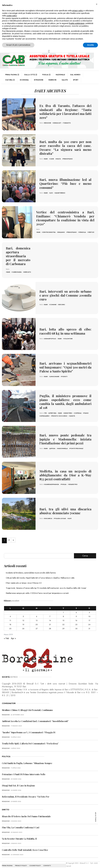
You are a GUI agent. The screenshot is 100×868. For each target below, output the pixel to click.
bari (46, 156)
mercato (27, 269)
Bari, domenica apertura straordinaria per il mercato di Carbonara (18, 255)
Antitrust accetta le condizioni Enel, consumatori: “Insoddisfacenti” (35, 718)
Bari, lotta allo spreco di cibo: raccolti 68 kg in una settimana (65, 329)
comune (53, 299)
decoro (62, 299)
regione (48, 122)
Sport (76, 80)
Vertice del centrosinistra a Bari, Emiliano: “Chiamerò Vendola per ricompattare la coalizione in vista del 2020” (65, 218)
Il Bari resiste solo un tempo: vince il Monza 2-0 (24, 580)
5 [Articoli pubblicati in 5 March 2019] (23, 614)
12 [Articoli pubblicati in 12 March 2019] (23, 618)
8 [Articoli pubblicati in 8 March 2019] (63, 614)
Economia (24, 80)
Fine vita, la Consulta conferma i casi (21, 825)
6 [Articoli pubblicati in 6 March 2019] (37, 614)
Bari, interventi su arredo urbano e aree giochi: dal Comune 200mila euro (65, 293)
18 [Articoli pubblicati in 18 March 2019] (10, 622)
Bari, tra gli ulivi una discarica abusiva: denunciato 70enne (65, 508)
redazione (6, 712)
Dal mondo (75, 75)
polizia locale (60, 515)
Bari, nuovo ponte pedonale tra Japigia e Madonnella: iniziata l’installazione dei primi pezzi (65, 436)
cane (52, 156)
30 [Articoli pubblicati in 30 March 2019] (76, 626)
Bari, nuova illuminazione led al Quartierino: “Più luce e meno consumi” (65, 183)
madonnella (63, 445)
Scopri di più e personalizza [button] (18, 45)
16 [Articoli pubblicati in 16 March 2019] (76, 618)
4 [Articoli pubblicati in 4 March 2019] (10, 614)
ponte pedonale (77, 445)
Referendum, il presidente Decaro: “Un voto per (26, 794)
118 (46, 407)
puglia (64, 481)
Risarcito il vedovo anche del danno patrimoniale (26, 814)
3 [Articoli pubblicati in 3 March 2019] (89, 610)
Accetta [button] (90, 45)
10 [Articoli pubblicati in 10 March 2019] (89, 614)
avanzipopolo (50, 335)
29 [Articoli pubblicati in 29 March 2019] (63, 626)
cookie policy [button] (12, 16)
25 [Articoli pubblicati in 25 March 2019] (10, 626)
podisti (64, 373)
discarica (48, 515)
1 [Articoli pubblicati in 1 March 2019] (63, 610)
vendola (82, 229)
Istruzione (39, 80)
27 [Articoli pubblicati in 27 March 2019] (37, 626)
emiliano (61, 229)
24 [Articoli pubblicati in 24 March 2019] (89, 622)
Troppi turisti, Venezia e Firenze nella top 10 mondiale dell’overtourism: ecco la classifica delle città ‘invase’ (46, 585)
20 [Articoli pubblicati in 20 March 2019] (37, 622)
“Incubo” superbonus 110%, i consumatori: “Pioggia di (29, 730)
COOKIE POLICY (35, 863)
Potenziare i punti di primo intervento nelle (24, 772)
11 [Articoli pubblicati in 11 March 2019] (10, 618)
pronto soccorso (60, 410)
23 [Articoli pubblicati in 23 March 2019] (76, 622)
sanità (72, 410)
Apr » (13, 636)
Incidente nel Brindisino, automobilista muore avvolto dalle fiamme (31, 570)
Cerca (85, 553)
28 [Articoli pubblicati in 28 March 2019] (50, 626)
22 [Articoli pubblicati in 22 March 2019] (63, 622)
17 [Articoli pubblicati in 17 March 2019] (89, 618)
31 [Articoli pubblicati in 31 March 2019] (89, 626)
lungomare (55, 373)
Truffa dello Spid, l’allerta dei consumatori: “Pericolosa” (30, 741)
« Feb (6, 636)
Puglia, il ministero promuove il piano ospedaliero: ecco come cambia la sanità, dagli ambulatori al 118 (65, 399)
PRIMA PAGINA (7, 863)
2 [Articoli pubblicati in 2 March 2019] (76, 610)
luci (51, 192)
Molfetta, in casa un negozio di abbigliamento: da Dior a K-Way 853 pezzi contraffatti (65, 472)
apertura (53, 407)
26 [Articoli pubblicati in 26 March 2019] (23, 626)
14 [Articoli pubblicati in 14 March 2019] (50, 618)
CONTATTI (47, 863)
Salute (65, 80)
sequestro (73, 481)
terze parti (42, 18)
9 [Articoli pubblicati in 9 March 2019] (76, 614)
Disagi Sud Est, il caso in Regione (18, 783)
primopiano (68, 156)
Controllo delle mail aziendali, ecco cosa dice (25, 847)
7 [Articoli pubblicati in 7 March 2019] (50, 614)
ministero (68, 407)
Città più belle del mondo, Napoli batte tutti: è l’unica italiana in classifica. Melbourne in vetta (40, 575)
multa (58, 156)
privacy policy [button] (78, 11)
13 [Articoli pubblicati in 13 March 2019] (37, 618)
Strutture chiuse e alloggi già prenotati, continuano (27, 707)
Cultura (10, 80)
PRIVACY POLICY (21, 863)
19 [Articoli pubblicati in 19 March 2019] (23, 622)
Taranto (67, 122)
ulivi (70, 515)
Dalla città (31, 75)
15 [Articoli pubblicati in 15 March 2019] (63, 618)
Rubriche (52, 80)
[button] (97, 4)
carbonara (17, 269)
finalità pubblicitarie (77, 23)
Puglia (46, 75)
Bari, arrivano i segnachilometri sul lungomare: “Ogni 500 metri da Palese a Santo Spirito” (65, 364)
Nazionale (60, 75)
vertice (91, 229)
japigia (53, 445)
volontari (68, 335)
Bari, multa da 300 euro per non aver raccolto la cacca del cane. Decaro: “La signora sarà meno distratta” (65, 148)
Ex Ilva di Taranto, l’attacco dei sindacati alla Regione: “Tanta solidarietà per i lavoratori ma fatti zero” (65, 112)
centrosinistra (49, 229)
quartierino (60, 192)
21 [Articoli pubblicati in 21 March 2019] (50, 622)
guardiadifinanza (52, 481)
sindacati (57, 122)
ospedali (78, 407)
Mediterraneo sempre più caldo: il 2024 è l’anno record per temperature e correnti (37, 590)
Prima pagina (12, 75)
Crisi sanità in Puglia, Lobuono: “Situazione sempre (27, 760)
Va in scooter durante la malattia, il (19, 836)
